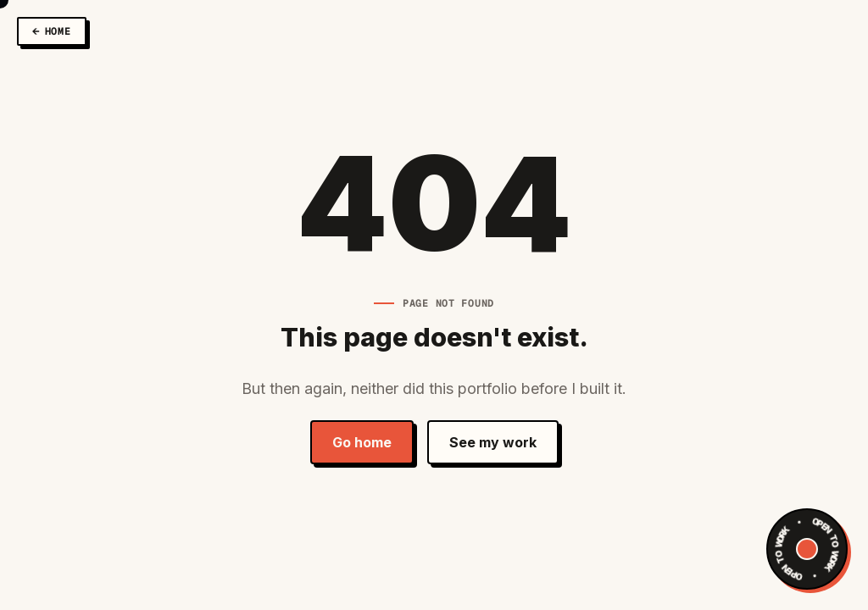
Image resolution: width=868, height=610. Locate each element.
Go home (362, 442)
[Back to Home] (52, 31)
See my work (493, 442)
